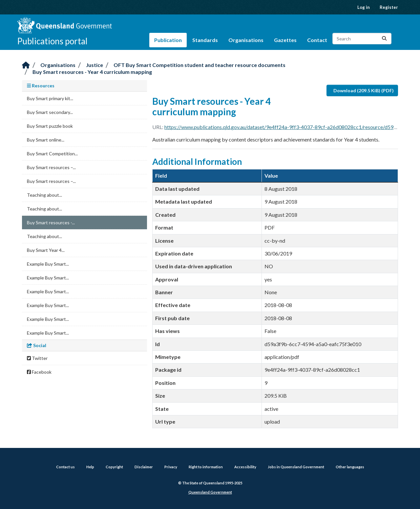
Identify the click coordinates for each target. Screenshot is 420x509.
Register (389, 7)
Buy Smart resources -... (51, 222)
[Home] (26, 66)
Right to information (206, 467)
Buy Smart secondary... (50, 112)
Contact (317, 40)
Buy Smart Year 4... (46, 250)
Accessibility (245, 467)
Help (90, 467)
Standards (205, 40)
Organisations (246, 40)
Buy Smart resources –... (51, 167)
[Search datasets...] (362, 39)
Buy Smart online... (46, 140)
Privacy (171, 467)
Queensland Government (210, 492)
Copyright (114, 467)
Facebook (39, 372)
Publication (168, 40)
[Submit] (384, 39)
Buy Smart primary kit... (50, 98)
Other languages (350, 467)
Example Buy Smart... (48, 264)
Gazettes (285, 40)
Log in (364, 7)
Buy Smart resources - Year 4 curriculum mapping (92, 72)
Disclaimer (144, 467)
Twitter (37, 358)
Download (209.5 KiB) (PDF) (364, 90)
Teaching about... (44, 195)
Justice (94, 65)
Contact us (65, 467)
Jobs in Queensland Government (296, 467)
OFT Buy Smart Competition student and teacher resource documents (199, 65)
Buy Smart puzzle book (50, 126)
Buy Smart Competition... (52, 154)
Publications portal (52, 41)
